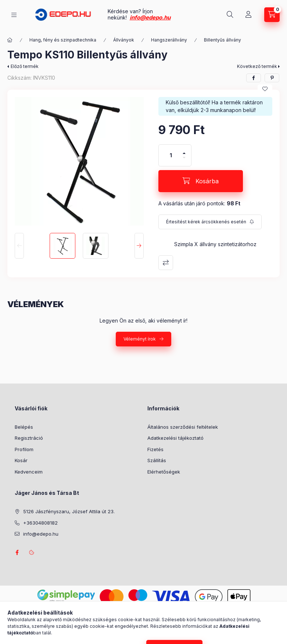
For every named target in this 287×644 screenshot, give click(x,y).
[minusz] (184, 161)
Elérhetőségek (164, 472)
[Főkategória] (10, 40)
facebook (17, 553)
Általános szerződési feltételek (183, 427)
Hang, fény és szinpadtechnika (63, 40)
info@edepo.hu (150, 17)
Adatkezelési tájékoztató (175, 438)
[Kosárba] (201, 181)
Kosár (21, 460)
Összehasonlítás (166, 263)
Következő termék (257, 66)
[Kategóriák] (14, 15)
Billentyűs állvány (223, 40)
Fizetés (155, 449)
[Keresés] (230, 15)
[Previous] (19, 246)
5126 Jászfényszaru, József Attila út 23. (69, 511)
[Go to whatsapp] (269, 623)
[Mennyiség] (171, 155)
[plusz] (184, 150)
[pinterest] (272, 78)
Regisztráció (29, 438)
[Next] (139, 246)
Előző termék (25, 66)
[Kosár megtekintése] (272, 15)
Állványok (124, 40)
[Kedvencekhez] (265, 89)
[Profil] (248, 15)
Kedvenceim (29, 472)
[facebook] (254, 78)
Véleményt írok (140, 339)
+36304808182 (40, 523)
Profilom (24, 449)
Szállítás (157, 460)
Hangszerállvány (169, 40)
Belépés (24, 427)
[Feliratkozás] (210, 222)
